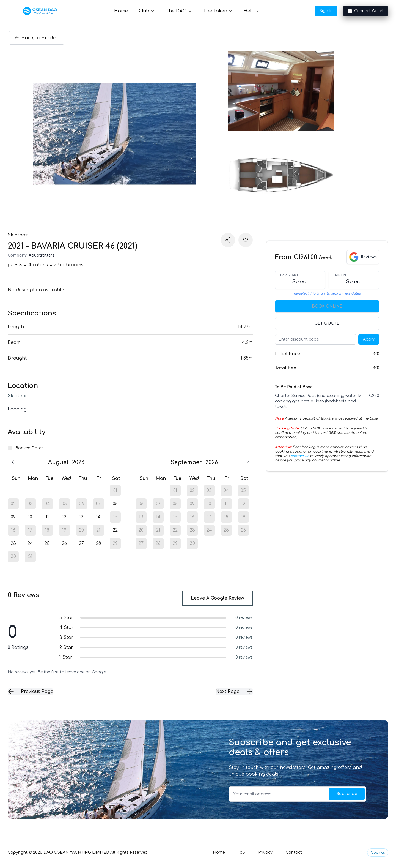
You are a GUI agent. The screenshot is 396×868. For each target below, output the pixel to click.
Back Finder (37, 38)
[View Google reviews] (363, 257)
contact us (300, 456)
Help (252, 11)
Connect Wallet (366, 11)
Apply (369, 339)
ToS (241, 852)
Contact (294, 852)
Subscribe (347, 794)
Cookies (378, 853)
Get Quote (327, 323)
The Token (218, 11)
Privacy (265, 852)
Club (147, 11)
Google (99, 672)
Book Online (327, 306)
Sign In (326, 11)
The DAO (179, 11)
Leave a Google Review (218, 598)
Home (121, 11)
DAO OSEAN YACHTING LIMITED (76, 852)
